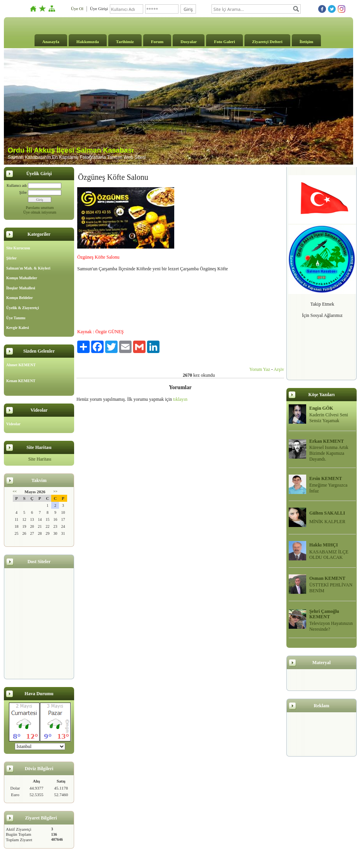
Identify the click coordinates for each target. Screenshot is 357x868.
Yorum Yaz (260, 369)
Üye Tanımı (16, 318)
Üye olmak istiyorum (40, 212)
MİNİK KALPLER (327, 522)
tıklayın (180, 399)
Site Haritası (40, 459)
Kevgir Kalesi (17, 328)
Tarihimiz (125, 42)
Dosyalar (189, 42)
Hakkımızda (88, 42)
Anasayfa (51, 42)
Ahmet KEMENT (21, 365)
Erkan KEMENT (327, 441)
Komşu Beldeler (20, 298)
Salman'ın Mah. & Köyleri (28, 268)
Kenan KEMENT (21, 381)
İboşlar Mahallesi (21, 288)
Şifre (23, 192)
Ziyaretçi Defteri (267, 42)
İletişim (306, 42)
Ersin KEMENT (326, 478)
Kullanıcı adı (17, 185)
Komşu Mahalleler (22, 278)
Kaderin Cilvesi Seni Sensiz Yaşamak (329, 418)
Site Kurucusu (18, 248)
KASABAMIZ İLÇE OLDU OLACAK (329, 555)
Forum (157, 42)
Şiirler (11, 258)
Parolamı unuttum (40, 208)
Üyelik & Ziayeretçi (23, 308)
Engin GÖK (321, 408)
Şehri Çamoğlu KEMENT (324, 614)
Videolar (13, 424)
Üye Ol (77, 9)
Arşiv (279, 369)
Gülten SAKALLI (327, 513)
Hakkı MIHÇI (324, 545)
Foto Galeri (224, 42)
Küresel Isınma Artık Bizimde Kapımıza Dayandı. (329, 453)
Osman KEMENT (327, 578)
